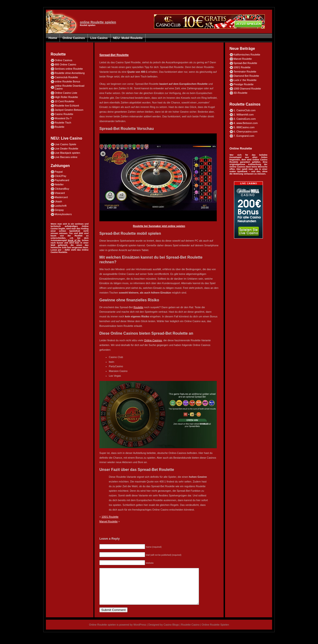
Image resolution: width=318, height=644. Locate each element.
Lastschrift (61, 206)
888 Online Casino (65, 64)
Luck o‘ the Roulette (245, 80)
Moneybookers (63, 214)
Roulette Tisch (63, 123)
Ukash (58, 201)
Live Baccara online (66, 157)
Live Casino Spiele (65, 144)
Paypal (59, 172)
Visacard (60, 193)
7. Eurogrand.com (244, 136)
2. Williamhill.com (244, 115)
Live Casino (99, 38)
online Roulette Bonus (67, 81)
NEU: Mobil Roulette (128, 38)
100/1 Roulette (110, 517)
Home (53, 38)
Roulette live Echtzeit (67, 106)
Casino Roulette (64, 114)
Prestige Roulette (243, 84)
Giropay (59, 210)
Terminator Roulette (245, 72)
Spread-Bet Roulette (114, 55)
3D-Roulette (241, 93)
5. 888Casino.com (244, 127)
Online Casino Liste (66, 93)
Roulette (60, 127)
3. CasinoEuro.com (245, 119)
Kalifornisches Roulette (247, 55)
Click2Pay (60, 176)
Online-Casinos (153, 340)
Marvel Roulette (108, 521)
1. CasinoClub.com (245, 110)
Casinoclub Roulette (66, 77)
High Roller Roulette (66, 97)
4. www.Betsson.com (246, 123)
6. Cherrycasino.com (245, 132)
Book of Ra (74, 240)
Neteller (59, 184)
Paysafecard (62, 180)
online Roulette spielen (98, 22)
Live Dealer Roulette (66, 149)
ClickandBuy (62, 189)
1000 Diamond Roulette (247, 89)
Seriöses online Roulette (69, 69)
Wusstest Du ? (63, 118)
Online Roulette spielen (102, 632)
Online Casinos (74, 38)
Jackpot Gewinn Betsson (69, 110)
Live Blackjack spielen (67, 153)
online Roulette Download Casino (69, 87)
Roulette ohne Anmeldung (70, 73)
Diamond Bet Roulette (246, 76)
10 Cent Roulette (64, 101)
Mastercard (61, 197)
